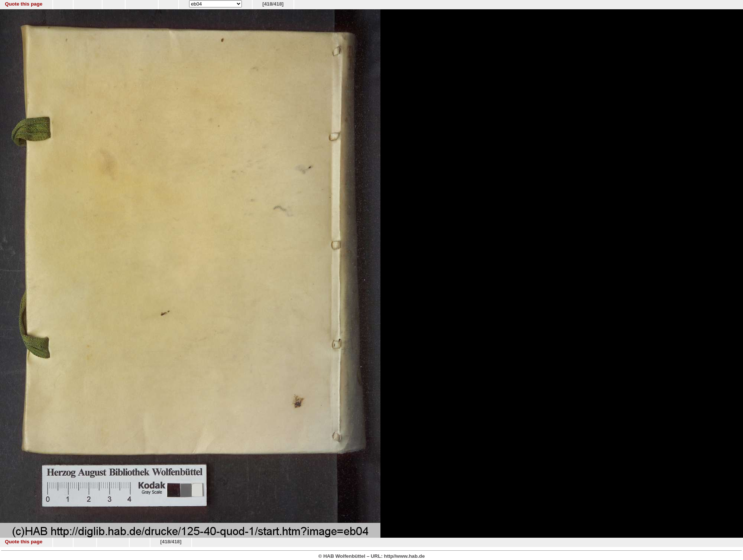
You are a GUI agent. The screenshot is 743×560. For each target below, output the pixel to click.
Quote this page (24, 4)
